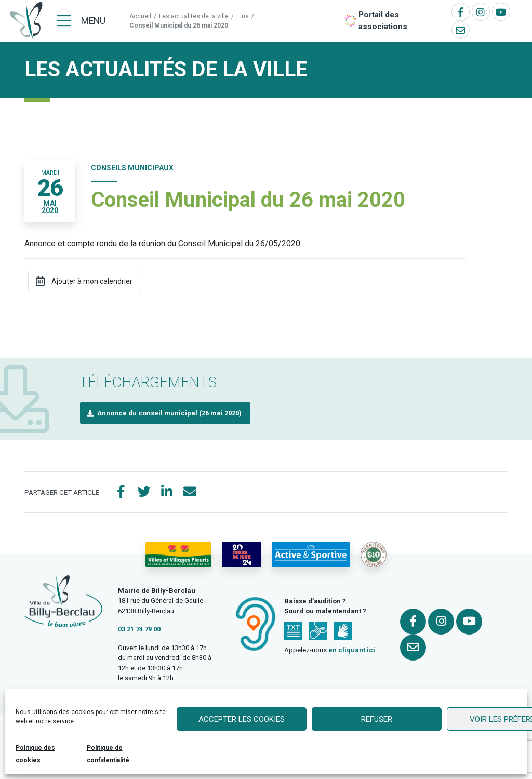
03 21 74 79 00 (139, 629)
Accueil (140, 16)
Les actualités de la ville (194, 16)
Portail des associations (383, 21)
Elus (243, 16)
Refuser (377, 719)
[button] (165, 413)
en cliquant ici (352, 650)
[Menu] (81, 21)
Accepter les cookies (242, 719)
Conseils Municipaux (132, 168)
